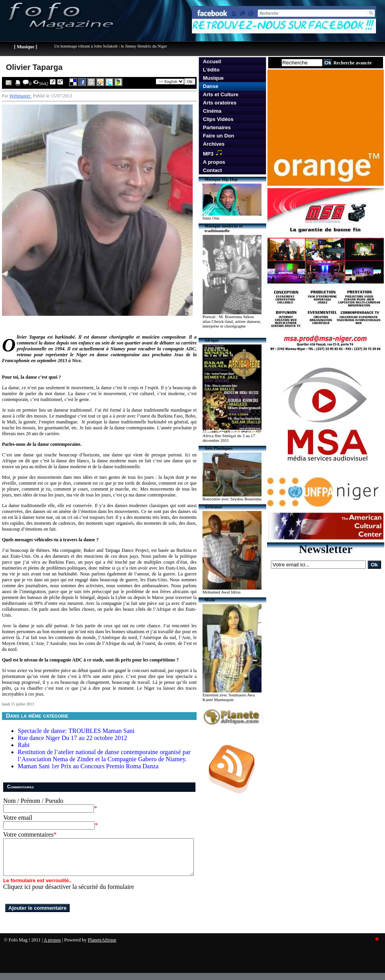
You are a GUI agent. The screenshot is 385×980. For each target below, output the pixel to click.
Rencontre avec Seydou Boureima (232, 499)
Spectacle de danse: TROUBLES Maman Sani (76, 731)
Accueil (212, 61)
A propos (214, 162)
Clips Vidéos (218, 119)
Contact (212, 170)
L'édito (211, 70)
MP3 (214, 153)
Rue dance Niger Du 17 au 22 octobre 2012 (72, 738)
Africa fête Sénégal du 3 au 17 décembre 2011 (229, 438)
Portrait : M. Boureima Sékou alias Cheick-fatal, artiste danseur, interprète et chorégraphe (232, 321)
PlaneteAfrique (102, 947)
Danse (211, 86)
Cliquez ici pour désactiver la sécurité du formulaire (69, 894)
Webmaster (21, 96)
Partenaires (217, 127)
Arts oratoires (220, 103)
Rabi (24, 745)
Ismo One (211, 218)
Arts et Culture (221, 94)
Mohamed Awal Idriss (222, 592)
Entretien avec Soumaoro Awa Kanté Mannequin (229, 697)
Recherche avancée (353, 63)
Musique (213, 78)
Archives (214, 144)
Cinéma (212, 111)
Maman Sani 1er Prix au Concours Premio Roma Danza (88, 766)
